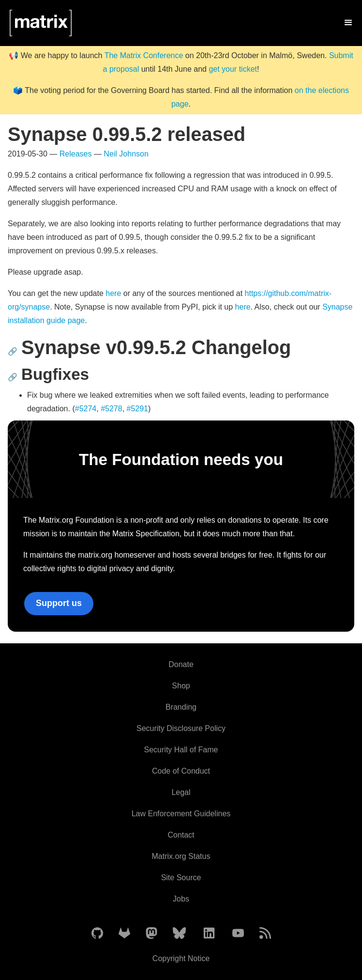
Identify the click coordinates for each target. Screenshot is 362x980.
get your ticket (233, 69)
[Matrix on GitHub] (97, 934)
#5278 (112, 409)
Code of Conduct (181, 771)
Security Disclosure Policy (181, 728)
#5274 (86, 409)
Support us (59, 603)
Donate (181, 664)
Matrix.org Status (181, 856)
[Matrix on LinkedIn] (209, 934)
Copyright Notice (181, 958)
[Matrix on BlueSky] (179, 934)
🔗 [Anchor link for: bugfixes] (13, 377)
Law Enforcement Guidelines (181, 814)
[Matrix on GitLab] (124, 934)
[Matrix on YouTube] (238, 934)
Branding (181, 707)
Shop (181, 686)
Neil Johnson (126, 154)
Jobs (181, 899)
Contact (181, 835)
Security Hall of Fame (181, 750)
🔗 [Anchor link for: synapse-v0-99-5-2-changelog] (13, 351)
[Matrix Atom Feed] (265, 934)
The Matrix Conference (144, 55)
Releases (76, 154)
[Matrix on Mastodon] (151, 934)
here (113, 293)
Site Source (181, 878)
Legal (181, 792)
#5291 (138, 409)
